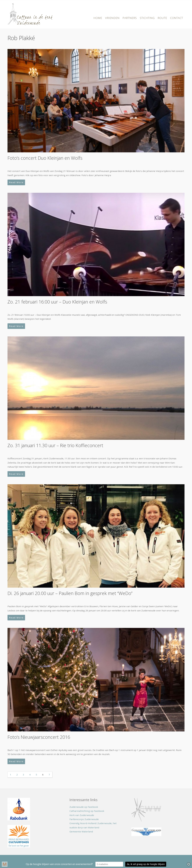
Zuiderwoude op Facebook (84, 807)
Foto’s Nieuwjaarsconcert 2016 (39, 737)
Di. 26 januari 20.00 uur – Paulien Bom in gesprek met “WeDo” (70, 593)
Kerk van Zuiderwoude (82, 815)
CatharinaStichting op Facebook (87, 811)
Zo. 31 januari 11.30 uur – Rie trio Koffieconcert (55, 445)
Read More (16, 182)
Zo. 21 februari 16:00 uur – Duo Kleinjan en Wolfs (57, 302)
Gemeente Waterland (81, 831)
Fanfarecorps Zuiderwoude (84, 819)
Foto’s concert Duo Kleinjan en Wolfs (45, 158)
